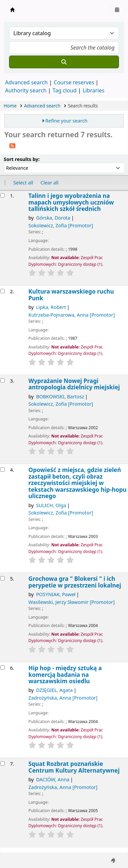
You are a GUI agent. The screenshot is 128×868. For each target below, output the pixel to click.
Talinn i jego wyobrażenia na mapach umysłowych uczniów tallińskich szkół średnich (71, 202)
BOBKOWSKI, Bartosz (60, 397)
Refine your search (66, 121)
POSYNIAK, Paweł (56, 594)
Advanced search (26, 82)
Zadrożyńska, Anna (63, 698)
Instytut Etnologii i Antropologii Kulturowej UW (12, 10)
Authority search (26, 90)
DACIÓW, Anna (53, 779)
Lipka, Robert (51, 307)
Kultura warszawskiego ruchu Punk (71, 295)
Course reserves (74, 82)
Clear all (50, 183)
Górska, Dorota (53, 218)
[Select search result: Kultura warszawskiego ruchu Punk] (3, 291)
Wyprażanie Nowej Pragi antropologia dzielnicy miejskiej (74, 384)
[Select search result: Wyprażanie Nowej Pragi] (3, 380)
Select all (23, 183)
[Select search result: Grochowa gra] (3, 578)
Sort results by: (22, 159)
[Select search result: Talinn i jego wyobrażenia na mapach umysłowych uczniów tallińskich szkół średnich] (3, 195)
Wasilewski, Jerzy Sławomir (72, 602)
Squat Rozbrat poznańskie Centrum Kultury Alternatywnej (74, 767)
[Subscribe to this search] (12, 145)
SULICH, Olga (51, 505)
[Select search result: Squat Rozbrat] (3, 763)
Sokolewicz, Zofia (61, 225)
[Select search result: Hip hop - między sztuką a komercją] (3, 668)
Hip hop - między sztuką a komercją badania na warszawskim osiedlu (65, 675)
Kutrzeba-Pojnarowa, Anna (72, 315)
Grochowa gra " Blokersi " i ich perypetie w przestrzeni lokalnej (75, 582)
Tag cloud (65, 90)
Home (10, 106)
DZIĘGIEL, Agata (54, 690)
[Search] (64, 62)
